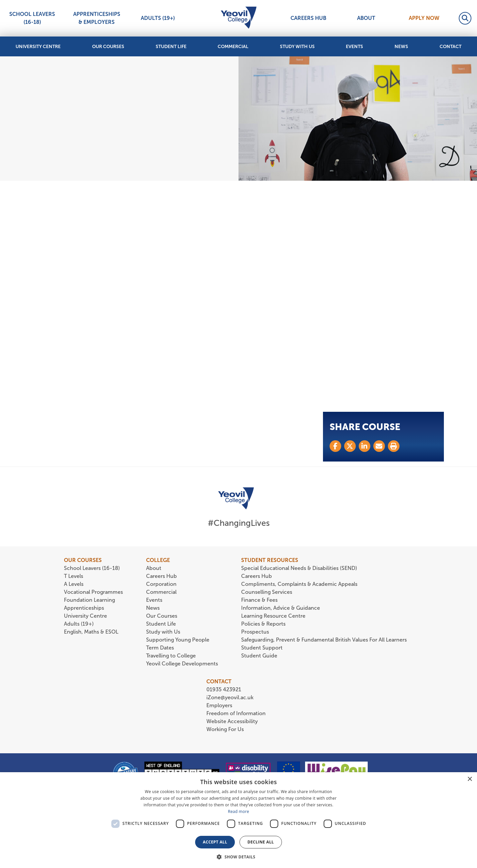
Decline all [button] (261, 842)
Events (354, 47)
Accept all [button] (215, 842)
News (401, 47)
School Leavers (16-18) (32, 18)
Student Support (262, 648)
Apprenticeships (84, 608)
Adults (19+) (158, 18)
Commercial (233, 47)
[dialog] (238, 820)
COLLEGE (158, 560)
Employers (219, 705)
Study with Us (297, 47)
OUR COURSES (83, 560)
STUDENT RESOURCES (270, 560)
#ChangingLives (239, 523)
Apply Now (424, 18)
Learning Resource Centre (273, 616)
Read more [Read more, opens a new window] (238, 811)
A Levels (74, 584)
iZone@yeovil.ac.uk (230, 697)
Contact (450, 47)
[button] (238, 857)
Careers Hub (308, 18)
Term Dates (160, 648)
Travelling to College (171, 656)
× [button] (470, 779)
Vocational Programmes (93, 592)
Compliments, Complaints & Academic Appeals (299, 584)
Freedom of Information (236, 713)
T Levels (74, 576)
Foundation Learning (89, 600)
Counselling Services (267, 592)
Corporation (161, 584)
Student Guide (259, 656)
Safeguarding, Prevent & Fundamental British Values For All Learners (325, 640)
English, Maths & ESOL (92, 632)
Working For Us (225, 729)
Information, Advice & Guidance (281, 608)
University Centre (38, 47)
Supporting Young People (178, 640)
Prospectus (255, 632)
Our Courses (108, 47)
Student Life (171, 47)
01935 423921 (224, 689)
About (366, 18)
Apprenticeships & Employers (97, 18)
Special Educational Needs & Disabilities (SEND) (299, 568)
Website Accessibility (232, 721)
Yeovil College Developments (182, 664)
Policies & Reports (263, 624)
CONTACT (219, 682)
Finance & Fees (259, 600)
